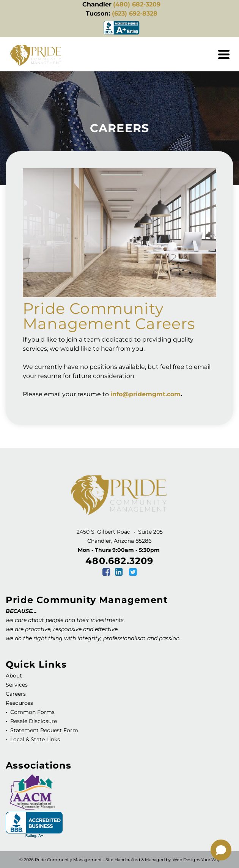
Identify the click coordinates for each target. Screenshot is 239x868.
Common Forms (32, 712)
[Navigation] (224, 54)
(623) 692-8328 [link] (135, 13)
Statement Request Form (44, 730)
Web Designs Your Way (196, 860)
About (14, 676)
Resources (19, 703)
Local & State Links (34, 739)
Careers (16, 694)
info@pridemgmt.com (145, 394)
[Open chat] (221, 850)
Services (17, 685)
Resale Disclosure (33, 721)
